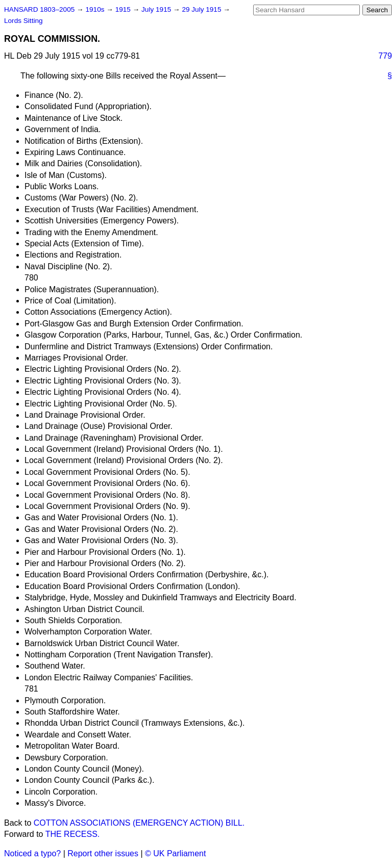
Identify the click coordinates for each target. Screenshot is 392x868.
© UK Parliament (175, 853)
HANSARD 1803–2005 (39, 9)
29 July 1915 (202, 9)
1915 (124, 9)
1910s (96, 9)
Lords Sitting (23, 21)
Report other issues (103, 853)
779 (385, 56)
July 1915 (157, 9)
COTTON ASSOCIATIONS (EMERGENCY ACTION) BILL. (139, 823)
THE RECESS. (73, 834)
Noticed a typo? (32, 853)
